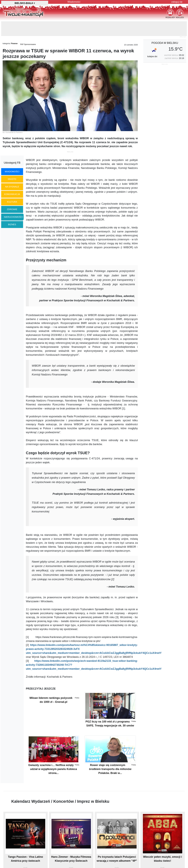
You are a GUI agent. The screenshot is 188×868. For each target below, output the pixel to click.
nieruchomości (13, 217)
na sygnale (12, 187)
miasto (12, 179)
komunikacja (12, 194)
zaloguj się (177, 2)
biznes (12, 224)
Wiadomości (74, 2)
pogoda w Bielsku (165, 43)
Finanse (14, 44)
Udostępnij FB (12, 163)
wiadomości (12, 171)
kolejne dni (152, 56)
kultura (12, 202)
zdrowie (12, 209)
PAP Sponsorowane (28, 44)
